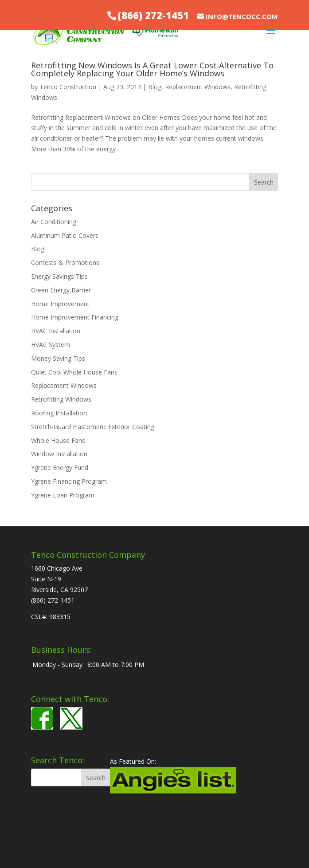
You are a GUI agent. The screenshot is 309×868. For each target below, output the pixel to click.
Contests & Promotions (65, 262)
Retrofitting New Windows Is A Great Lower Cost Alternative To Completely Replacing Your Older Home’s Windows (152, 69)
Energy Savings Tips (59, 276)
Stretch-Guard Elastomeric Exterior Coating (93, 427)
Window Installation (59, 454)
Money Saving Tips (58, 358)
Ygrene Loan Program (63, 495)
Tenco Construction (68, 87)
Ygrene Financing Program (69, 481)
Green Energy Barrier (61, 290)
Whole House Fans (58, 440)
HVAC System (51, 345)
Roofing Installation (59, 413)
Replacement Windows (198, 87)
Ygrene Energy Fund (60, 468)
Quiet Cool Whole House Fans (74, 372)
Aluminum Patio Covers (65, 235)
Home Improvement (60, 304)
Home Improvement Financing (75, 317)
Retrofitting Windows (61, 399)
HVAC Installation (56, 331)
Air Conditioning (54, 222)
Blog (155, 87)
